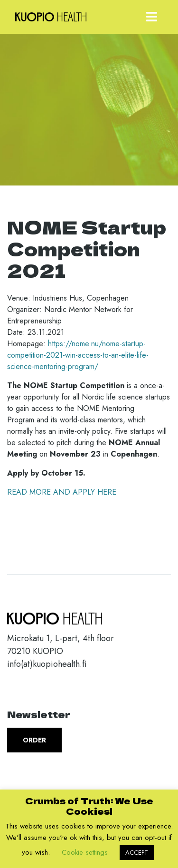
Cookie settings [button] (85, 852)
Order (34, 740)
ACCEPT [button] (137, 853)
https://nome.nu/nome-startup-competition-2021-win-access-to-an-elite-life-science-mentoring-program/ (78, 355)
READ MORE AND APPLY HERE (62, 492)
